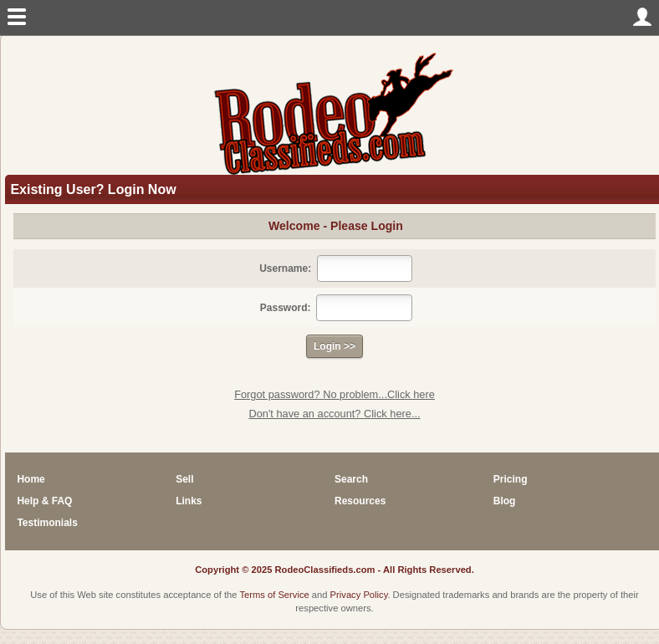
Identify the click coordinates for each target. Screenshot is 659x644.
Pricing (511, 479)
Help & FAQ (44, 501)
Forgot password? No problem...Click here (335, 394)
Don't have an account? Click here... (334, 414)
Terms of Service (274, 595)
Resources (360, 501)
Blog (505, 501)
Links (189, 501)
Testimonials (47, 523)
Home (31, 479)
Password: (286, 308)
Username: (285, 268)
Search (351, 479)
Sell (184, 479)
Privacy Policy (359, 595)
